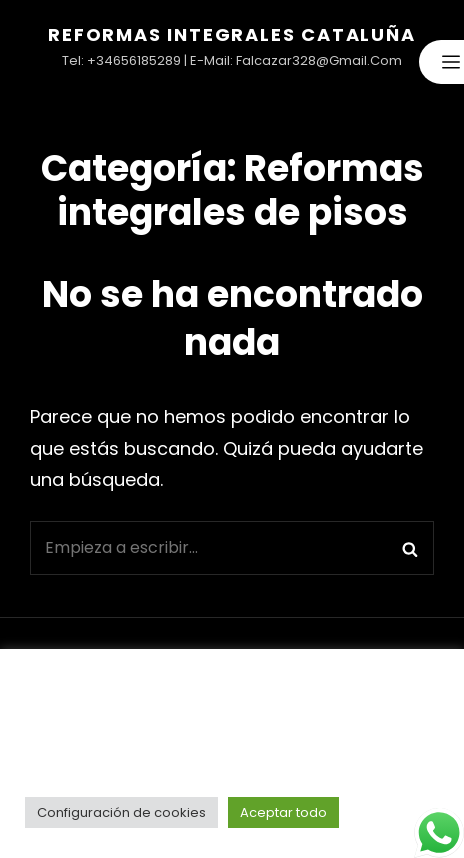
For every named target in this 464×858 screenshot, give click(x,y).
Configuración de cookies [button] (121, 812)
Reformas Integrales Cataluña (231, 34)
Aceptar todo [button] (283, 812)
